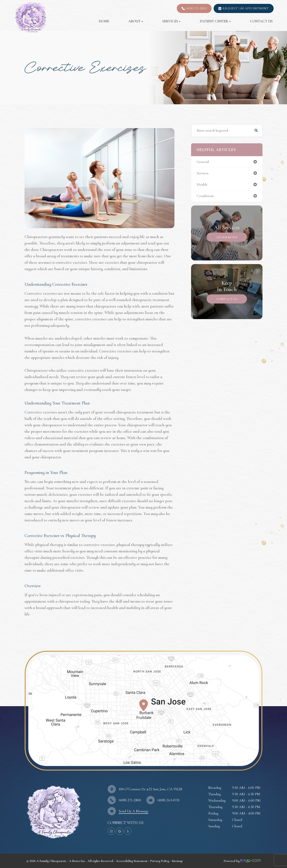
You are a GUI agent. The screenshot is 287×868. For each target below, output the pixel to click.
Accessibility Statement (132, 861)
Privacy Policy (160, 861)
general (203, 162)
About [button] (136, 21)
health (202, 185)
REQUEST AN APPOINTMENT (246, 8)
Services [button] (171, 21)
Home (104, 21)
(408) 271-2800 (196, 8)
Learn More (227, 238)
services (203, 174)
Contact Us (261, 21)
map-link (32, 650)
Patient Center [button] (215, 21)
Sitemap (177, 861)
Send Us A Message (134, 811)
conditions (205, 197)
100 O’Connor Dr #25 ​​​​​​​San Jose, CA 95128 (150, 789)
